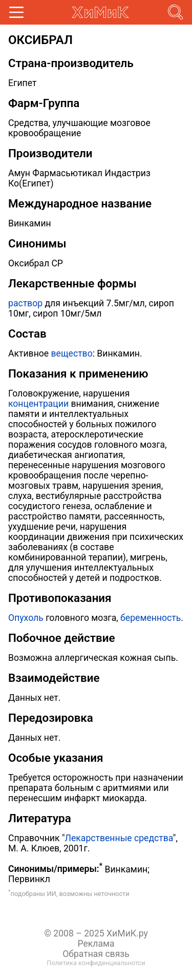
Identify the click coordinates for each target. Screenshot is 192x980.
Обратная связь (96, 954)
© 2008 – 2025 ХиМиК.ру (96, 933)
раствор (25, 303)
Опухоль (26, 618)
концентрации (38, 404)
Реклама (96, 944)
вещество (72, 353)
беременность (151, 618)
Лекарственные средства (119, 838)
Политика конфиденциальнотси (96, 963)
